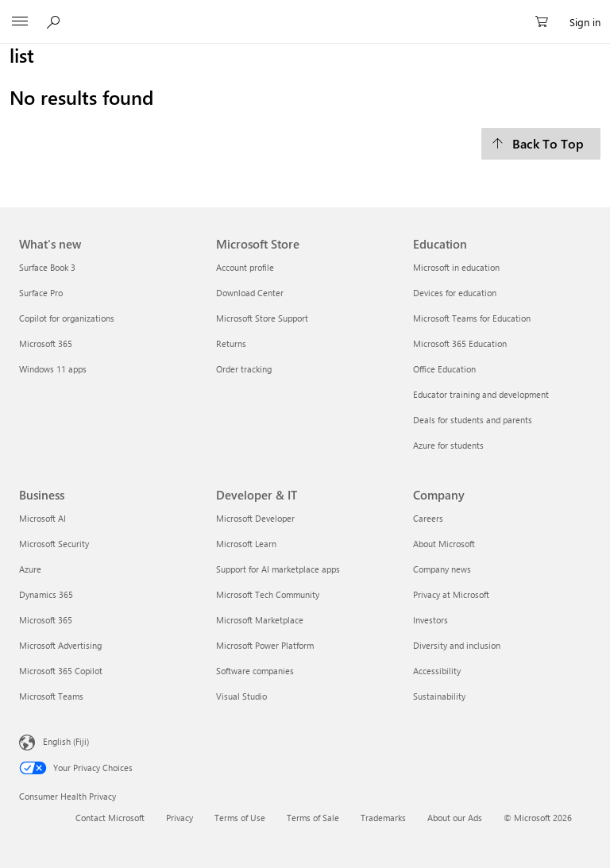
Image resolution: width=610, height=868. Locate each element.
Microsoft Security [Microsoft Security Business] (54, 544)
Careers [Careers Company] (428, 518)
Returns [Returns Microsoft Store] (231, 343)
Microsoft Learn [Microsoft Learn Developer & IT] (246, 544)
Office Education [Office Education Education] (444, 369)
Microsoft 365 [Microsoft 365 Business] (46, 620)
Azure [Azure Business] (30, 569)
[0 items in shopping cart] (546, 22)
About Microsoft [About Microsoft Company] (444, 544)
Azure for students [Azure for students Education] (448, 445)
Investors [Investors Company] (430, 620)
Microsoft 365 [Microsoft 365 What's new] (46, 343)
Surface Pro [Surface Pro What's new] (41, 293)
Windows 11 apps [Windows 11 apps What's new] (53, 369)
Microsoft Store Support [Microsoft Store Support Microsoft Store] (262, 318)
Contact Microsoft (110, 818)
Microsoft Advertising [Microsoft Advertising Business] (60, 645)
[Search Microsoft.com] (56, 21)
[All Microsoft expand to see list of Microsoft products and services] (20, 22)
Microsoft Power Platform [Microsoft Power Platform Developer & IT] (265, 645)
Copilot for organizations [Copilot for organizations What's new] (67, 318)
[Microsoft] (304, 13)
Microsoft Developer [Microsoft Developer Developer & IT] (255, 518)
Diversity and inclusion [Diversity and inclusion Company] (457, 645)
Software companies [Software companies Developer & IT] (255, 671)
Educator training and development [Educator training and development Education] (481, 394)
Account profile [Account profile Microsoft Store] (245, 267)
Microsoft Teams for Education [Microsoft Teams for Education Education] (472, 318)
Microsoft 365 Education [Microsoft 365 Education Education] (460, 343)
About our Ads (455, 818)
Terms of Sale (313, 818)
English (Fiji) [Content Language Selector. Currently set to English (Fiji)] (66, 741)
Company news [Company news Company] (442, 569)
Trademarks (383, 818)
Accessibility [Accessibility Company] (437, 671)
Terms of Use (240, 818)
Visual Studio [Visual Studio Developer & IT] (241, 696)
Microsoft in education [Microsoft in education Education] (456, 267)
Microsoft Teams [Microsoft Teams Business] (51, 696)
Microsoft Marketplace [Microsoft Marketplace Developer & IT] (260, 620)
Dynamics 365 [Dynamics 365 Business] (46, 594)
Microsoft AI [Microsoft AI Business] (42, 518)
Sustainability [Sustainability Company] (439, 696)
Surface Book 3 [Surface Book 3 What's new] (47, 267)
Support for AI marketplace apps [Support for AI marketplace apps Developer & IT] (278, 569)
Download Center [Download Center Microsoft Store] (250, 293)
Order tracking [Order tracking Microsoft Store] (244, 369)
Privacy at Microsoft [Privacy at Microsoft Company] (451, 594)
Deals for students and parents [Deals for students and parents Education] (473, 420)
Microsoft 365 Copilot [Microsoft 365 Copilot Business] (61, 671)
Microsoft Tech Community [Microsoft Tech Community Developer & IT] (268, 594)
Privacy (180, 818)
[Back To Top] (541, 144)
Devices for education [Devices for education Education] (455, 293)
